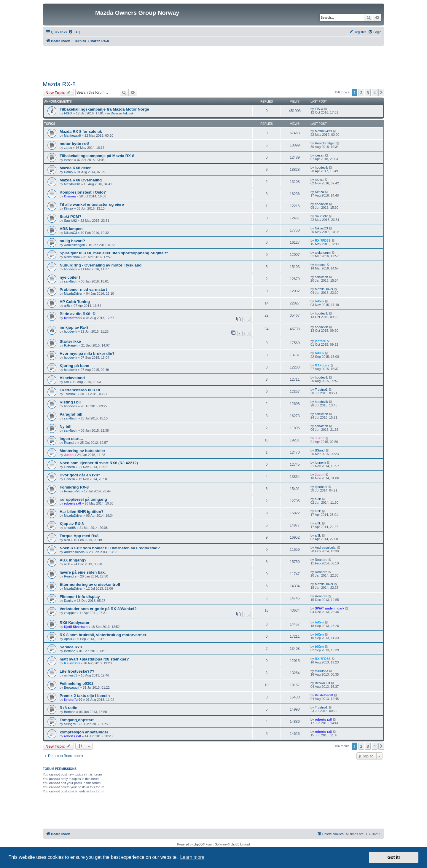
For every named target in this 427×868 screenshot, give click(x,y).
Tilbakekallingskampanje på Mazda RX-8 (97, 156)
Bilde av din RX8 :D (78, 314)
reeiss (319, 180)
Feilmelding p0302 (77, 683)
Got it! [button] (394, 857)
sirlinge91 (71, 724)
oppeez (320, 265)
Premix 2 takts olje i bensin (85, 696)
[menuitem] (74, 32)
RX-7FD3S (323, 240)
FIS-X (68, 113)
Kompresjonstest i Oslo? (83, 192)
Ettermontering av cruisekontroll (90, 584)
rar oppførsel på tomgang (83, 499)
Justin (320, 438)
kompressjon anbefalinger (84, 732)
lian (67, 382)
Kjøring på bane (74, 366)
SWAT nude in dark (330, 608)
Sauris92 (70, 221)
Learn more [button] (192, 857)
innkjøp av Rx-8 (74, 327)
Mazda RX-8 (59, 84)
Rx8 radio (68, 708)
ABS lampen (71, 229)
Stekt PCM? (70, 217)
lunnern (70, 467)
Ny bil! (66, 426)
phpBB (198, 844)
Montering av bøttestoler (82, 451)
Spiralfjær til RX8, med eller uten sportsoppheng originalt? (114, 253)
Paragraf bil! (71, 414)
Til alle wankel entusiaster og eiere (92, 204)
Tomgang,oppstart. (77, 720)
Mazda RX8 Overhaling (81, 180)
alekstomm (72, 257)
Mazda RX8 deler (75, 168)
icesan (69, 160)
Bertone (70, 651)
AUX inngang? (73, 560)
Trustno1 (70, 394)
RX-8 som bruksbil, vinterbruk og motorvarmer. (103, 635)
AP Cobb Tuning (75, 302)
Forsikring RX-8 (74, 487)
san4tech (71, 281)
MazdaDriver (73, 293)
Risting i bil (70, 402)
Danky (69, 172)
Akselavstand (72, 378)
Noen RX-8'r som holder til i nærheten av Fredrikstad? (110, 548)
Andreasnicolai (75, 552)
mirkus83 (71, 675)
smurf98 (70, 528)
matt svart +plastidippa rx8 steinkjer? (94, 659)
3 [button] (368, 92)
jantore (320, 341)
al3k (67, 306)
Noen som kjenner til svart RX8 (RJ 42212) (99, 463)
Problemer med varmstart (83, 289)
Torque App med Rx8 (79, 536)
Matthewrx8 (73, 135)
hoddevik (321, 167)
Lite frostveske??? (77, 671)
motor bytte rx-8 (74, 144)
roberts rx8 (73, 503)
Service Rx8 (71, 647)
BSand (320, 450)
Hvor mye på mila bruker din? (87, 354)
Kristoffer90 (73, 318)
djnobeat (321, 487)
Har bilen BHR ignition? (82, 512)
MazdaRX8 (72, 184)
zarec (68, 148)
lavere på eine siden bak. (83, 572)
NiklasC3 (71, 233)
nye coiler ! (70, 277)
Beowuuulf (72, 687)
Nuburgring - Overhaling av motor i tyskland (101, 265)
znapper (70, 613)
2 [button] (361, 92)
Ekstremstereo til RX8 (80, 390)
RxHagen (71, 345)
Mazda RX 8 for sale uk (81, 131)
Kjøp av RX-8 (72, 524)
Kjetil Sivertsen (76, 627)
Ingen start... (71, 439)
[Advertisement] (213, 62)
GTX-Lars (322, 365)
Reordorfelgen (325, 143)
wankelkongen (74, 245)
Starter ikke (70, 341)
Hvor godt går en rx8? (80, 475)
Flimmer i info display (80, 597)
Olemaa (70, 196)
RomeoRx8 (72, 491)
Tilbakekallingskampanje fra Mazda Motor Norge (104, 109)
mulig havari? (72, 241)
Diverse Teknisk (122, 113)
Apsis (68, 639)
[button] (381, 92)
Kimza (320, 192)
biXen (319, 301)
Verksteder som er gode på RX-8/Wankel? (98, 609)
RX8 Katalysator (75, 623)
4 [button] (375, 92)
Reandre (70, 443)
